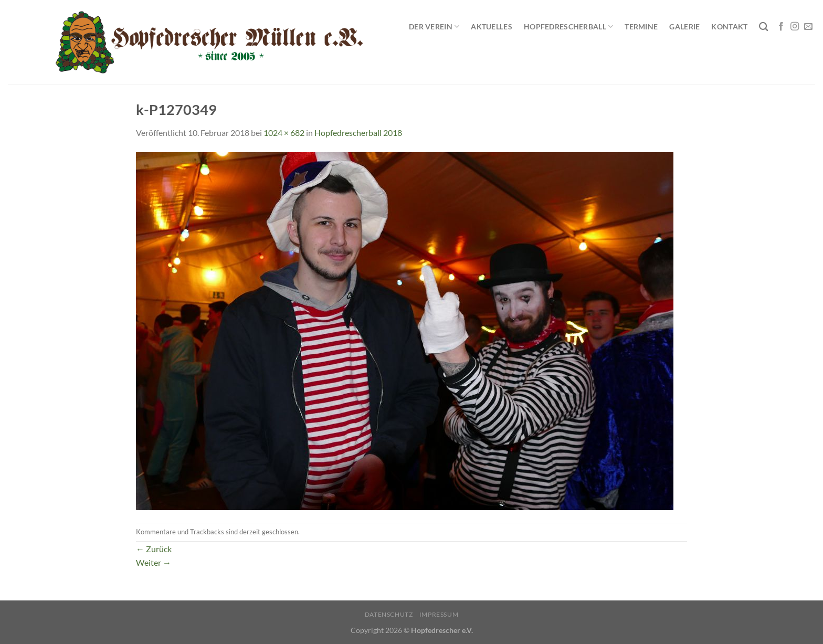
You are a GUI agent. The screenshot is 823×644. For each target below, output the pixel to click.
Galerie (684, 27)
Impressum (439, 614)
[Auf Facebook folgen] (781, 27)
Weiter (154, 562)
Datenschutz (389, 614)
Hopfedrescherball (568, 27)
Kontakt (729, 27)
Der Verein (434, 27)
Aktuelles (492, 27)
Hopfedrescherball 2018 (358, 133)
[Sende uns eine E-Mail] (808, 27)
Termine (641, 27)
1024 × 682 (284, 133)
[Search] (763, 27)
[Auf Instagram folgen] (795, 27)
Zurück (154, 549)
